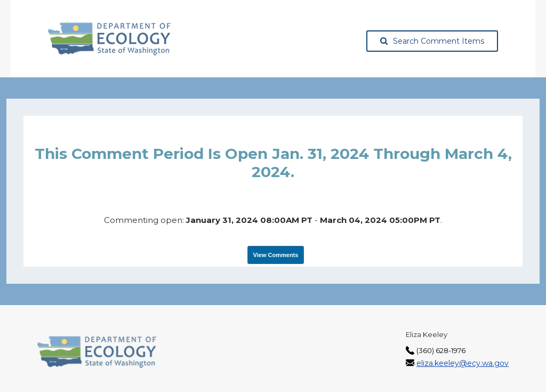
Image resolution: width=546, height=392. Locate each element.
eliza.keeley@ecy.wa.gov (463, 363)
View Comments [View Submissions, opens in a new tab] (276, 255)
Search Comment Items (432, 41)
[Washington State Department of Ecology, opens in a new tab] (110, 39)
